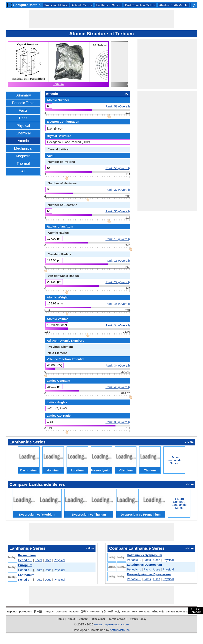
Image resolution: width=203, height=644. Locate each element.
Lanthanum (26, 575)
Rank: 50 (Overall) (118, 168)
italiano (74, 612)
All (23, 171)
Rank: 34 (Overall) (118, 325)
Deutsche (62, 612)
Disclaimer (99, 619)
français (49, 612)
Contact (84, 619)
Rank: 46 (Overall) (118, 304)
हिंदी (103, 612)
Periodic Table (23, 103)
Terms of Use (117, 619)
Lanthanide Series (108, 5)
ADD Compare (196, 610)
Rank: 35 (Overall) (118, 422)
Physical (23, 126)
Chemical (23, 133)
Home (60, 619)
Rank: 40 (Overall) (118, 387)
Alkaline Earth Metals (173, 5)
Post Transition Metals (140, 5)
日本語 (38, 612)
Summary (23, 95)
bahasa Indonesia (177, 612)
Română (144, 612)
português (26, 612)
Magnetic (23, 156)
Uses (23, 118)
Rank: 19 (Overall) (118, 239)
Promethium (27, 555)
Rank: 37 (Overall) (118, 190)
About (71, 619)
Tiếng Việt (158, 612)
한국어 (84, 612)
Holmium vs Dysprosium (144, 555)
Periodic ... (25, 560)
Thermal (23, 164)
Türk (134, 612)
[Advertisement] (101, 19)
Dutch (126, 612)
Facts (23, 110)
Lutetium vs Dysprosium (144, 565)
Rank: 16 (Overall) (118, 260)
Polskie (95, 612)
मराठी (110, 612)
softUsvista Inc (120, 630)
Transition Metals (56, 5)
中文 (117, 612)
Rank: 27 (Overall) (118, 282)
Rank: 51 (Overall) (118, 106)
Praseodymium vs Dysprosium (149, 574)
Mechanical (23, 148)
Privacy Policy (137, 619)
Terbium (58, 84)
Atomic (23, 141)
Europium (25, 565)
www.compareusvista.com (111, 624)
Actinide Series (82, 5)
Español (12, 612)
